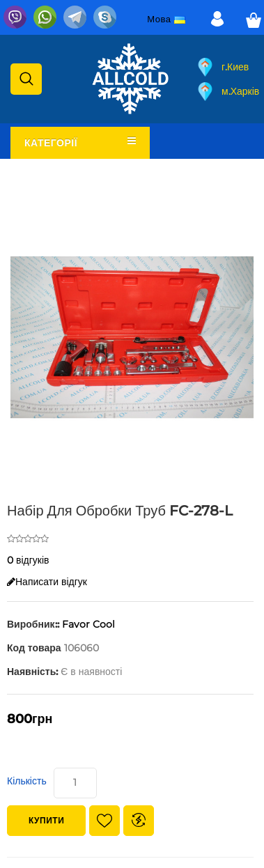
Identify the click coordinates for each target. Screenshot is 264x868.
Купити (46, 820)
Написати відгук (47, 582)
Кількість (27, 781)
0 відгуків (28, 560)
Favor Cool (88, 624)
